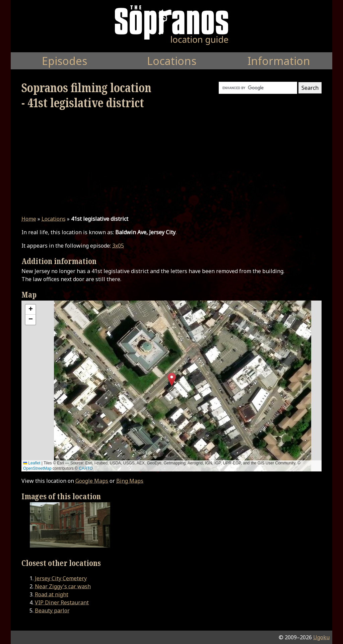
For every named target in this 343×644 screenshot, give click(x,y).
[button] (172, 379)
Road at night (52, 594)
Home (29, 219)
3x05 (118, 246)
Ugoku (321, 637)
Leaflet (32, 463)
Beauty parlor (52, 610)
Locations (54, 219)
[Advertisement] (171, 163)
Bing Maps (130, 481)
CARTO (86, 468)
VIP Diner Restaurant (62, 602)
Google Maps (92, 481)
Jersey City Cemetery (61, 578)
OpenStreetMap (37, 468)
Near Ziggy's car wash (63, 586)
